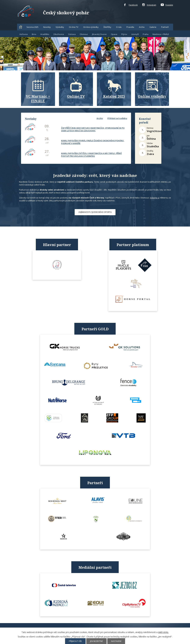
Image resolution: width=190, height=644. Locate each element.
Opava (114, 34)
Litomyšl (135, 34)
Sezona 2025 (32, 27)
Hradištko (45, 34)
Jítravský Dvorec (99, 34)
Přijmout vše (75, 641)
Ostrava (72, 34)
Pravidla (130, 27)
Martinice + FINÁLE (161, 34)
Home (21, 27)
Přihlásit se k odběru (117, 118)
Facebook (131, 5)
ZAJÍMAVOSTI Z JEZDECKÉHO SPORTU (95, 212)
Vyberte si (155, 198)
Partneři (165, 27)
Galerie (153, 27)
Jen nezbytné (96, 641)
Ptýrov (124, 34)
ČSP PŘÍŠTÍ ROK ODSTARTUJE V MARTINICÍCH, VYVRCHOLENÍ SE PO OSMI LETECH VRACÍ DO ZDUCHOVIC (93, 129)
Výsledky (60, 27)
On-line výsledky (91, 27)
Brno (34, 34)
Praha (146, 34)
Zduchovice (59, 34)
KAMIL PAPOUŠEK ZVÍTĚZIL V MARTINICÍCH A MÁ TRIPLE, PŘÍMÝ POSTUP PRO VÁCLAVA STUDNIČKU (91, 154)
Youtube (167, 5)
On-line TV (74, 27)
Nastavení (116, 641)
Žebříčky (107, 27)
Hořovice (24, 34)
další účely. (163, 632)
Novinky (47, 27)
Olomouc (84, 34)
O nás (119, 27)
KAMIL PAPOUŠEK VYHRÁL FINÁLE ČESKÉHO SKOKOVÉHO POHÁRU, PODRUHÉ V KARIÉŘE (93, 142)
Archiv (142, 27)
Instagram (149, 5)
